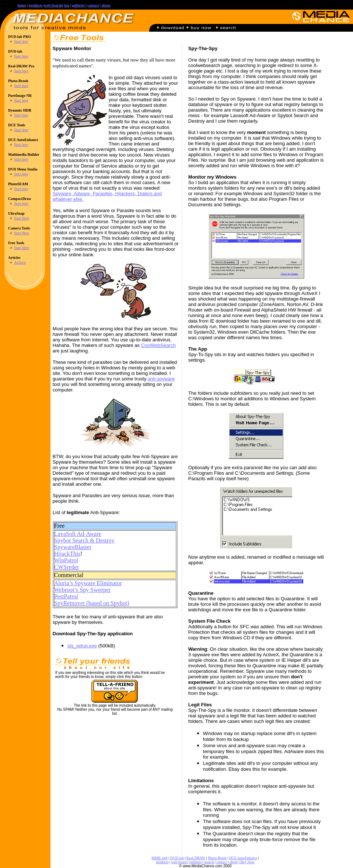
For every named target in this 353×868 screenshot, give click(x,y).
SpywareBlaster (73, 547)
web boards (53, 5)
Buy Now (247, 862)
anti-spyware (161, 379)
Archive (20, 262)
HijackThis (67, 554)
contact (93, 5)
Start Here (22, 218)
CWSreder (67, 567)
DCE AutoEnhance (243, 858)
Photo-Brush (217, 858)
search (209, 862)
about (106, 5)
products (36, 5)
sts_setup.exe (82, 646)
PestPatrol (66, 596)
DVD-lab (177, 858)
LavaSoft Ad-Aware (78, 534)
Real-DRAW (196, 858)
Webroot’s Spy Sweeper (82, 590)
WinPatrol (66, 560)
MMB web (160, 858)
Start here (21, 41)
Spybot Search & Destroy (84, 540)
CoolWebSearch (158, 345)
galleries (196, 862)
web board (179, 862)
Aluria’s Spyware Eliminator (88, 583)
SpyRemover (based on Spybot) (92, 603)
